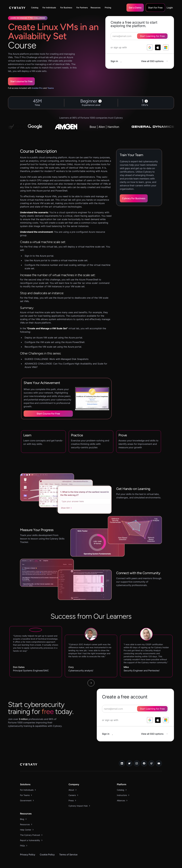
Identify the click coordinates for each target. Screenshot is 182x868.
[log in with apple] (158, 47)
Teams (51, 88)
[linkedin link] (122, 763)
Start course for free (21, 81)
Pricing (108, 8)
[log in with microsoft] (166, 47)
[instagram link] (137, 763)
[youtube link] (159, 763)
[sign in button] (117, 61)
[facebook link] (144, 763)
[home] (17, 8)
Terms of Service (68, 855)
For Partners (82, 8)
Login (170, 8)
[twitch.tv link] (152, 763)
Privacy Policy (28, 855)
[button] (35, 8)
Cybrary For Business (134, 198)
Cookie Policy (47, 855)
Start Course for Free (48, 414)
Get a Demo (135, 8)
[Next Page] (91, 683)
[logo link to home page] (29, 765)
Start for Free (155, 8)
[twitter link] (129, 763)
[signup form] (135, 709)
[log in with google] (150, 47)
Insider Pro (37, 88)
